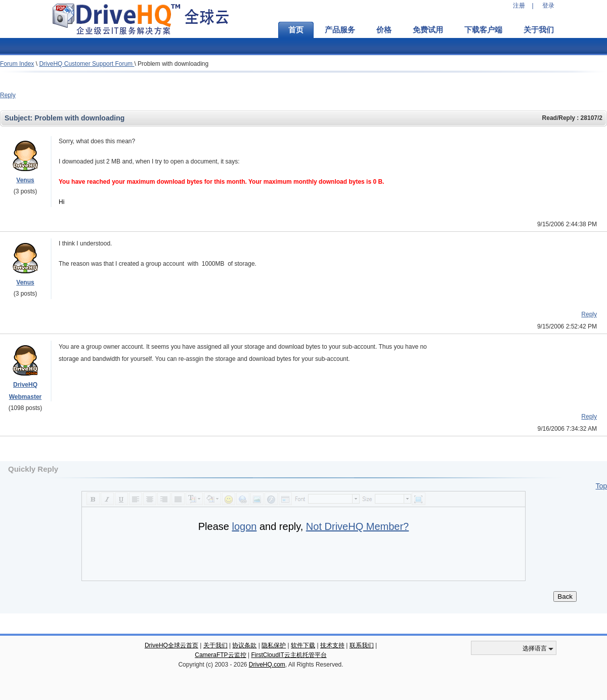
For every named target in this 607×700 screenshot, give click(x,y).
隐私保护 (274, 645)
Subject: (19, 118)
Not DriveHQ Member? (357, 526)
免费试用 (428, 30)
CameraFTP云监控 (220, 655)
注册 (519, 6)
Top (601, 486)
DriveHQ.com (267, 665)
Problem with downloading (173, 64)
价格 (384, 30)
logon (244, 526)
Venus (25, 180)
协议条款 (244, 645)
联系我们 (362, 645)
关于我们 (539, 30)
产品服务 (340, 30)
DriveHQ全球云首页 (171, 645)
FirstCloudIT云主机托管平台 (289, 655)
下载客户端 (483, 30)
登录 (548, 6)
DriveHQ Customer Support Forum (86, 64)
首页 (296, 30)
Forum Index (17, 64)
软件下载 (303, 645)
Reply (8, 95)
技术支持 (332, 645)
